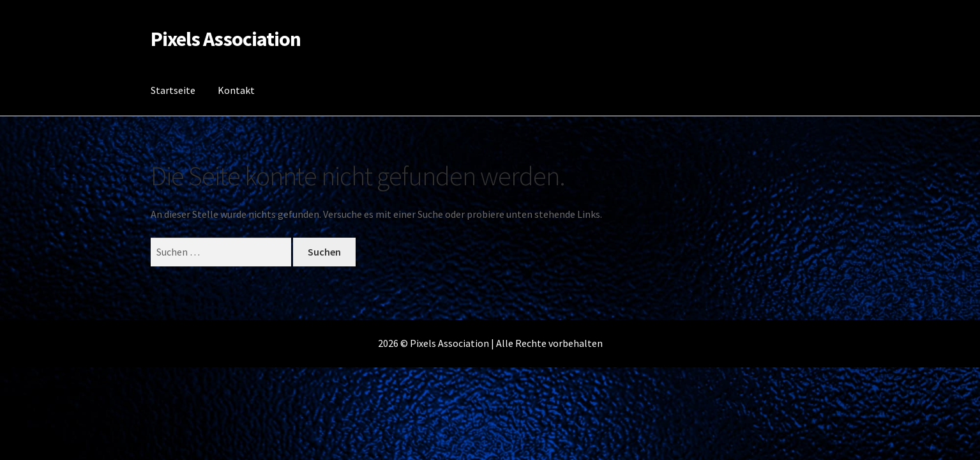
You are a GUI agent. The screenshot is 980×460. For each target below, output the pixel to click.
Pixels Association (226, 39)
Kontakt (236, 90)
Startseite (173, 90)
